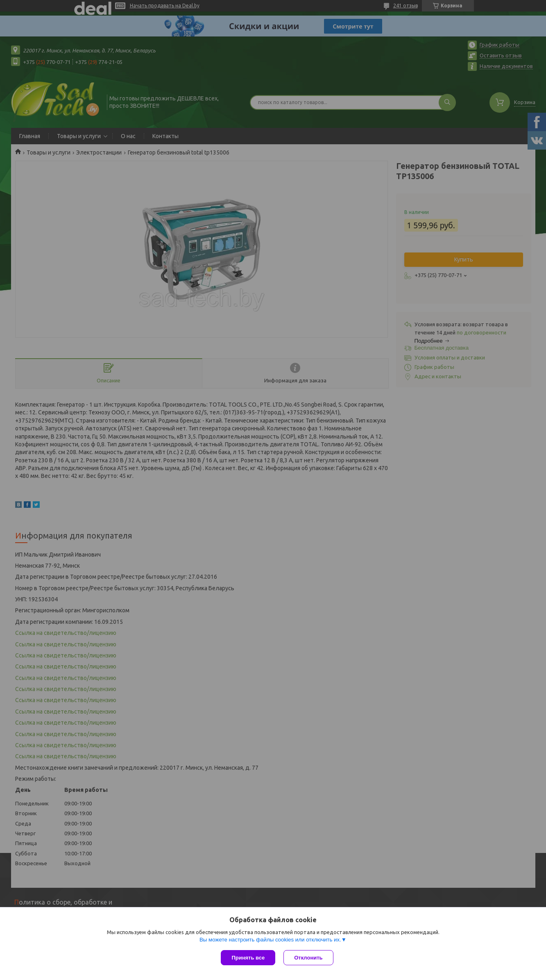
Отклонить (308, 958)
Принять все (248, 958)
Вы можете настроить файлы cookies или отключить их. (270, 940)
